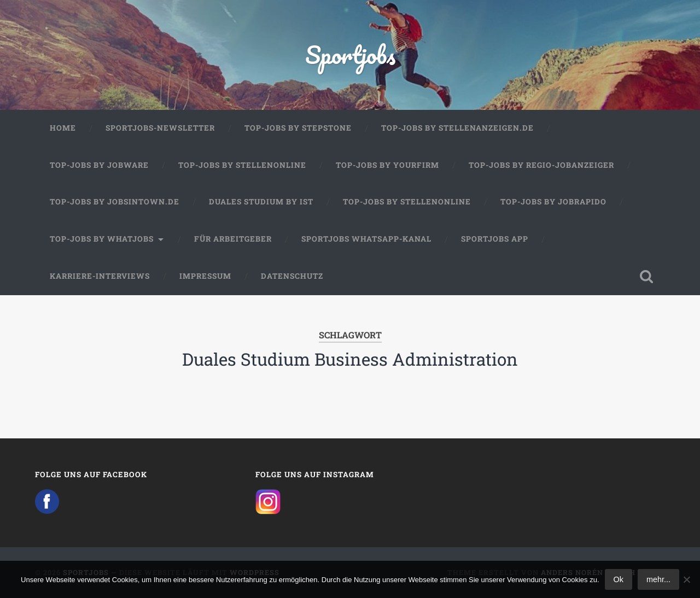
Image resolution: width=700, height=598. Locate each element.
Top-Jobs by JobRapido (553, 202)
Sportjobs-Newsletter (160, 128)
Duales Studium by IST (261, 202)
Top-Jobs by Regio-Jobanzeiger (541, 165)
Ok (619, 579)
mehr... (658, 579)
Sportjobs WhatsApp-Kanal (366, 239)
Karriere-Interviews (100, 276)
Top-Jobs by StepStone (298, 128)
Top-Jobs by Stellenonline (242, 165)
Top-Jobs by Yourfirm (387, 165)
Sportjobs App (495, 239)
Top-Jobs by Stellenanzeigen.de (457, 128)
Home (63, 128)
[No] (686, 579)
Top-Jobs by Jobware (99, 165)
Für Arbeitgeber (233, 239)
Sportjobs (350, 54)
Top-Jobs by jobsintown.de (115, 202)
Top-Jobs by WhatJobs (102, 239)
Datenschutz (292, 276)
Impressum (205, 276)
